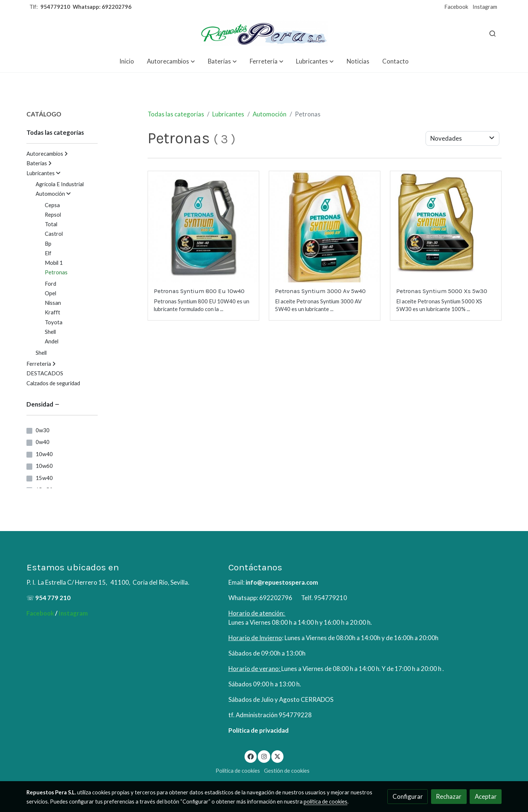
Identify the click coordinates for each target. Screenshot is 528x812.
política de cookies (326, 802)
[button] (171, 61)
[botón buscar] (492, 33)
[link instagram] (264, 756)
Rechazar (449, 796)
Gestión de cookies (287, 771)
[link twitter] (278, 756)
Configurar (408, 796)
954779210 (55, 7)
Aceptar (486, 796)
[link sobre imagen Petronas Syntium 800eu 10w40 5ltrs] (204, 227)
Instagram (485, 7)
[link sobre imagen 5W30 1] (446, 227)
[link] (264, 33)
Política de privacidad (258, 730)
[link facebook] (251, 756)
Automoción (270, 114)
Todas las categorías (176, 114)
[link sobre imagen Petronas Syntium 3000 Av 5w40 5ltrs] (325, 227)
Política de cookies (238, 771)
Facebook (456, 7)
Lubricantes (228, 114)
